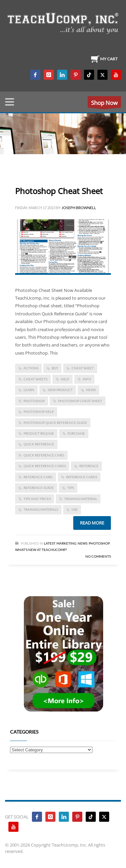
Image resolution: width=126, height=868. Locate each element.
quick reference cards (45, 466)
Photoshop (99, 543)
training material (81, 499)
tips (71, 488)
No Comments (98, 556)
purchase (76, 433)
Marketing (66, 543)
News (82, 543)
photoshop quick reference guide (55, 423)
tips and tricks (37, 499)
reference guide (39, 488)
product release (39, 433)
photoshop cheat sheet (80, 401)
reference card (38, 477)
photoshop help (39, 412)
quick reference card (44, 455)
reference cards (82, 477)
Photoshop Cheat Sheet (59, 191)
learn (29, 390)
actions (31, 368)
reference (89, 466)
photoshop (34, 401)
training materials (41, 509)
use (75, 509)
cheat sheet (83, 368)
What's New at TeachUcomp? (41, 550)
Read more (92, 523)
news (91, 390)
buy (55, 368)
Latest (50, 543)
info (87, 379)
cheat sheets (35, 379)
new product (60, 390)
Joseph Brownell (79, 208)
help (65, 379)
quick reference (39, 444)
